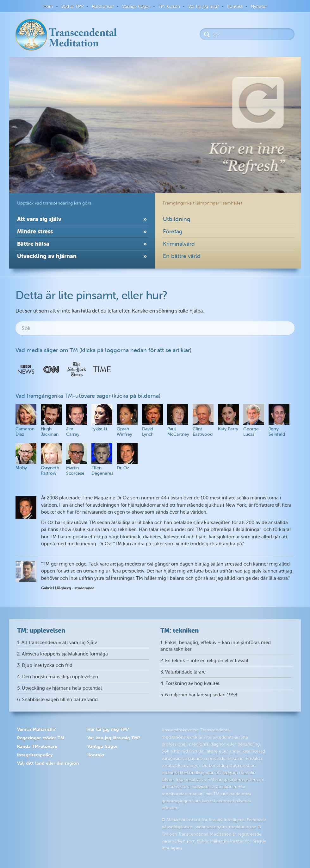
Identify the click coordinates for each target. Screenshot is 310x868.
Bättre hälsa (33, 244)
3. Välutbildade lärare (183, 672)
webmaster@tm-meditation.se (226, 827)
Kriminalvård (179, 244)
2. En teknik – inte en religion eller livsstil (204, 661)
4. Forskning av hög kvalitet (190, 684)
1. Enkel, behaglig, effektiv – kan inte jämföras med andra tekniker (216, 646)
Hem (48, 6)
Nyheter (259, 6)
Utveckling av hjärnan (47, 256)
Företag (173, 231)
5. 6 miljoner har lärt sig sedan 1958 (199, 695)
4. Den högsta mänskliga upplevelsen (58, 677)
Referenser (103, 6)
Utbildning (177, 219)
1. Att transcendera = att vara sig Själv (57, 643)
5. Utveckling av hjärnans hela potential (59, 688)
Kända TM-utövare (37, 746)
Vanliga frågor (136, 6)
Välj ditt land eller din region (48, 763)
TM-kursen (169, 6)
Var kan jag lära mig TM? (114, 738)
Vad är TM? (72, 6)
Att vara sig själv (39, 219)
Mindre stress (35, 231)
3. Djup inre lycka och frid (45, 665)
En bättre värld (182, 256)
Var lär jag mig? (204, 6)
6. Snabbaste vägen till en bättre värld (57, 700)
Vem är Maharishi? (37, 729)
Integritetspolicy (35, 755)
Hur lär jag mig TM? (108, 729)
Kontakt (235, 6)
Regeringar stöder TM (41, 738)
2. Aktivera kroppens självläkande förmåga (62, 654)
